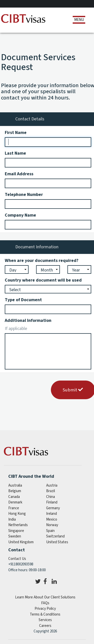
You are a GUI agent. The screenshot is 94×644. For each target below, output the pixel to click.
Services (45, 620)
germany (53, 508)
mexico (52, 519)
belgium (15, 491)
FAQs (45, 603)
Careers (45, 626)
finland (52, 502)
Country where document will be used (43, 280)
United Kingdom (21, 542)
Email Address (19, 174)
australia (15, 485)
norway (52, 525)
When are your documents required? (42, 261)
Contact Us (17, 559)
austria (52, 485)
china (51, 497)
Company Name (20, 215)
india (12, 519)
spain (50, 531)
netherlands (18, 525)
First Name (16, 133)
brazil (51, 491)
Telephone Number (24, 195)
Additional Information (28, 320)
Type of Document (23, 300)
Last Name (15, 153)
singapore (16, 531)
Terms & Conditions (45, 614)
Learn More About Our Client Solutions (45, 597)
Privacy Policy (45, 609)
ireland (52, 514)
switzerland (55, 536)
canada (14, 497)
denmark (15, 502)
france (14, 508)
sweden (15, 536)
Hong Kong (17, 514)
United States (57, 542)
